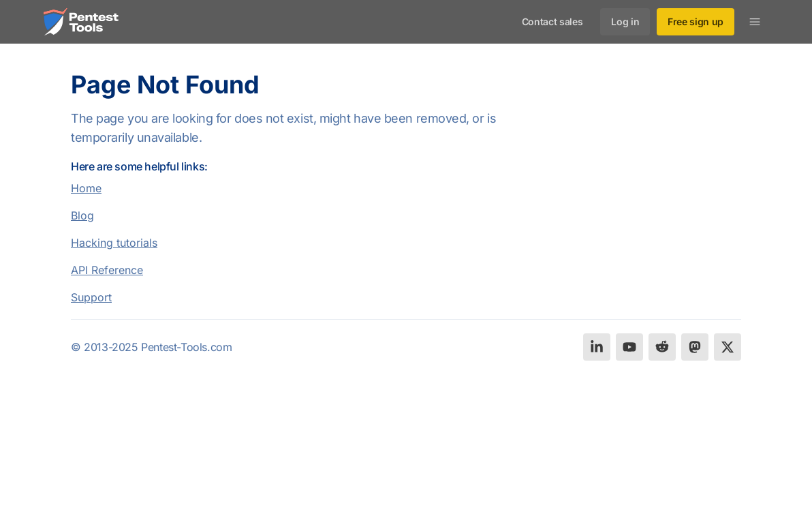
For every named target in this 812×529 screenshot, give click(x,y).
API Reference (107, 270)
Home (86, 188)
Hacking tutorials (114, 243)
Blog (82, 215)
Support (91, 297)
